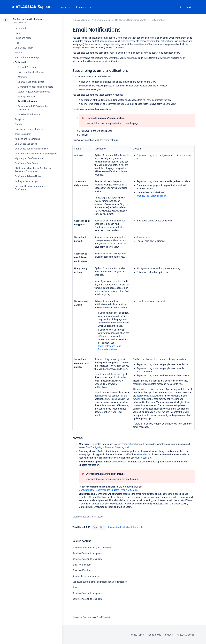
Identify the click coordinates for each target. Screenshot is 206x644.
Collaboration (21, 62)
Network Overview (27, 67)
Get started (20, 28)
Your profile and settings (27, 57)
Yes (95, 527)
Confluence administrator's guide (31, 149)
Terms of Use (154, 635)
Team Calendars (23, 134)
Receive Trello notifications (86, 576)
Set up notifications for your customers (92, 548)
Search (180, 7)
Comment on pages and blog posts (36, 87)
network (137, 399)
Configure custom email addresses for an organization (100, 582)
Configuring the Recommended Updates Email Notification (108, 490)
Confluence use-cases (26, 144)
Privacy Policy (137, 635)
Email (75, 587)
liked (187, 364)
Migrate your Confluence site (29, 158)
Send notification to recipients (87, 553)
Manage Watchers (27, 97)
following (111, 244)
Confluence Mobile (24, 48)
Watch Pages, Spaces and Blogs (34, 92)
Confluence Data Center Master (29, 19)
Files (17, 43)
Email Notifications (28, 101)
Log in (189, 7)
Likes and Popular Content (31, 72)
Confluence (88, 617)
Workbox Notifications (29, 114)
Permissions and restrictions (29, 129)
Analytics (19, 119)
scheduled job (144, 454)
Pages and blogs (23, 38)
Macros (19, 53)
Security (169, 635)
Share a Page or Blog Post (31, 82)
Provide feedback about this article (126, 527)
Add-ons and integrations (27, 139)
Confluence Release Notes (28, 176)
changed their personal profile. (152, 196)
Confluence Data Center (27, 163)
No (102, 527)
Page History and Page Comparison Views (109, 348)
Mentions (23, 77)
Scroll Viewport (103, 617)
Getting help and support (27, 181)
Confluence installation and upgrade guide (36, 154)
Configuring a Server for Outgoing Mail (110, 447)
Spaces (18, 33)
